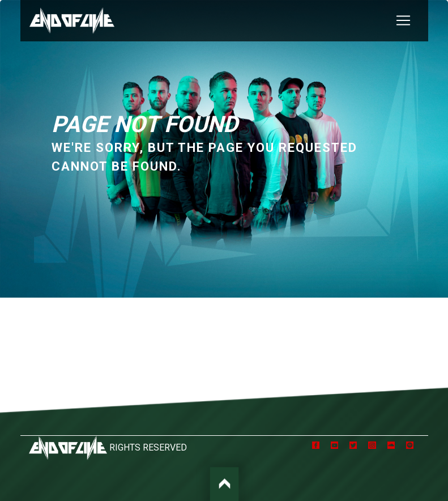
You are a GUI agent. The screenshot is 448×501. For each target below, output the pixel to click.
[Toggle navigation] (403, 20)
